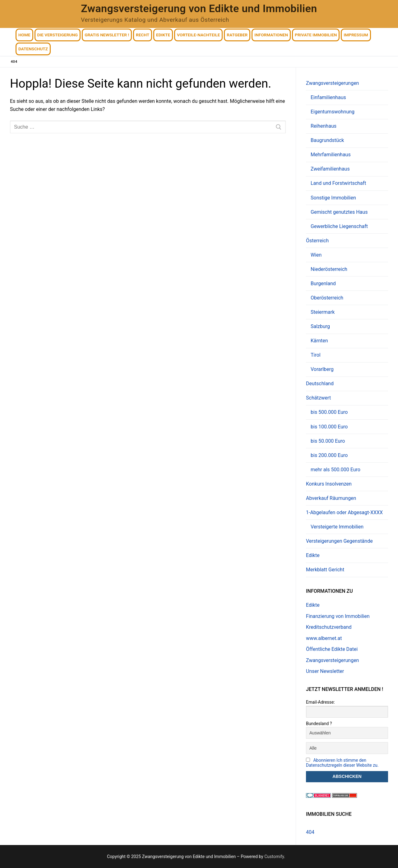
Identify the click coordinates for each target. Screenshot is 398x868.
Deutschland (320, 384)
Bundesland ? (319, 724)
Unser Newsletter (325, 671)
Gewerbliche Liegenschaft (339, 226)
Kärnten (319, 341)
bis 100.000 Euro (329, 427)
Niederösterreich (329, 269)
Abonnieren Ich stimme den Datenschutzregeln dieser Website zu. (342, 763)
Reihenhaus (324, 126)
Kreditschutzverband (329, 627)
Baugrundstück (327, 140)
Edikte (313, 555)
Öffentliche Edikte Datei (332, 649)
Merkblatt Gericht (325, 570)
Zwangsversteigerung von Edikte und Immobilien (199, 8)
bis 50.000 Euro (328, 441)
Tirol (316, 355)
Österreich (318, 241)
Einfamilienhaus (328, 97)
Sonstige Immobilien (333, 198)
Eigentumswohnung (333, 112)
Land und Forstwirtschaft (338, 183)
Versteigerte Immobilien (337, 527)
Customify (274, 857)
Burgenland (323, 283)
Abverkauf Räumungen (331, 498)
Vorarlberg (322, 369)
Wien (316, 255)
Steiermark (323, 312)
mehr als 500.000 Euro (336, 470)
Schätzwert (319, 398)
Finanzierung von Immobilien (338, 616)
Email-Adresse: (320, 702)
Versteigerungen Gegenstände (339, 541)
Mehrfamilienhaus (331, 155)
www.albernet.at (324, 638)
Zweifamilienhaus (330, 169)
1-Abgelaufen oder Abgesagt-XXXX (345, 512)
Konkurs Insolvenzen (329, 484)
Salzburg (320, 326)
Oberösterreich (327, 298)
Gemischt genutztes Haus (339, 212)
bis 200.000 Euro (329, 455)
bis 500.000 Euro (329, 412)
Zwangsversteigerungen (333, 83)
